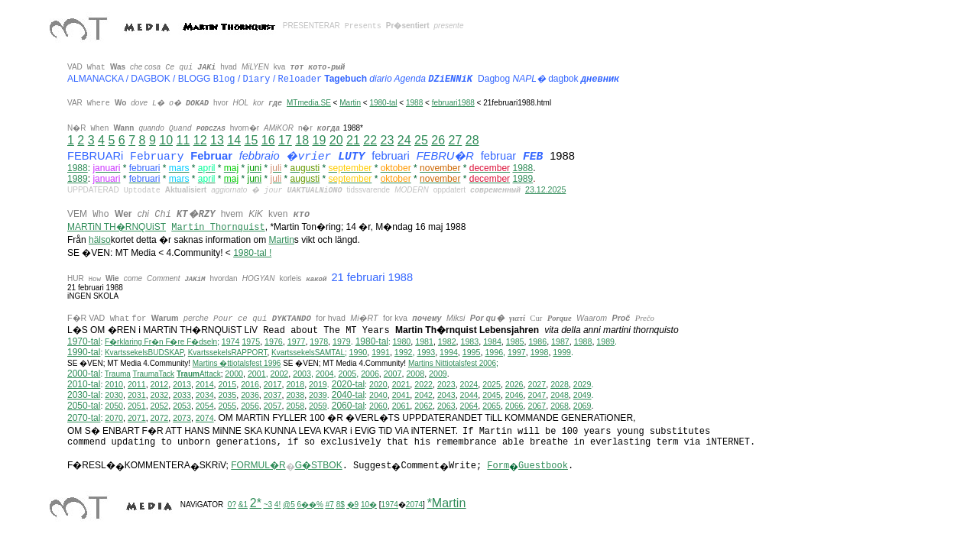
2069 (582, 406)
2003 (302, 374)
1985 (515, 341)
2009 (438, 374)
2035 (228, 395)
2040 (378, 395)
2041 (401, 395)
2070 (114, 418)
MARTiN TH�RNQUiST (117, 227)
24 (404, 140)
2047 (537, 395)
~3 (268, 505)
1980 (402, 341)
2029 (582, 384)
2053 (182, 406)
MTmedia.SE (309, 103)
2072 (160, 418)
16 (268, 140)
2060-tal (348, 406)
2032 (160, 395)
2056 (250, 406)
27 (455, 140)
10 (166, 140)
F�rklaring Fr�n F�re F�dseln (161, 342)
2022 (423, 384)
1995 (472, 352)
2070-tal (84, 418)
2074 (205, 418)
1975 (251, 341)
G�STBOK (319, 465)
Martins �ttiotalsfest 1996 (237, 363)
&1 (243, 505)
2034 (205, 395)
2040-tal (348, 395)
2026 (514, 384)
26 (438, 140)
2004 (325, 374)
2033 (182, 395)
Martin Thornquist (218, 228)
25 (421, 140)
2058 (295, 406)
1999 (562, 352)
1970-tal (84, 341)
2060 (378, 406)
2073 (182, 418)
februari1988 (453, 103)
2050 (114, 406)
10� (369, 505)
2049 (582, 395)
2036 (250, 395)
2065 (492, 406)
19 (319, 140)
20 (336, 140)
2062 (423, 406)
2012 (160, 384)
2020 (378, 384)
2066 (514, 406)
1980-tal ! (252, 253)
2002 (280, 374)
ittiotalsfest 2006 (452, 363)
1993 (426, 352)
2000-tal (84, 374)
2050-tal (84, 406)
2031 (137, 395)
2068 (560, 406)
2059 (318, 406)
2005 (347, 374)
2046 (514, 395)
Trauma (118, 374)
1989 (78, 179)
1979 (342, 341)
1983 (470, 341)
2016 (250, 384)
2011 (137, 384)
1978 (319, 341)
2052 (160, 406)
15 (251, 140)
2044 (469, 395)
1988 (414, 103)
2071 (137, 418)
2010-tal (84, 384)
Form (498, 466)
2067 (537, 406)
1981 (424, 341)
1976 (274, 341)
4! (277, 505)
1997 (517, 352)
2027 (537, 384)
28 (472, 140)
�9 (353, 505)
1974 (231, 341)
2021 (401, 384)
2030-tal (84, 395)
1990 (359, 352)
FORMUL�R (258, 465)
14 (234, 140)
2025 (492, 384)
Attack (199, 374)
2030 (114, 395)
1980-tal (383, 103)
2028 (560, 384)
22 (370, 140)
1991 (381, 352)
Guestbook (543, 466)
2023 (446, 384)
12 (200, 140)
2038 (295, 395)
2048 (560, 395)
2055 (228, 406)
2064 (469, 406)
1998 (540, 352)
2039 (318, 395)
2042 (423, 395)
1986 (537, 341)
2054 (205, 406)
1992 (404, 352)
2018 (295, 384)
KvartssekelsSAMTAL (308, 353)
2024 (469, 384)
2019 (318, 384)
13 (217, 140)
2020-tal (348, 384)
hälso (100, 240)
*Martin (447, 503)
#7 (330, 505)
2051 (137, 406)
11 (183, 140)
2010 (114, 384)
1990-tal (84, 352)
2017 (273, 384)
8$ (341, 505)
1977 (297, 341)
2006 (370, 374)
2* (256, 503)
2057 (273, 406)
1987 (560, 341)
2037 (273, 395)
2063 (446, 406)
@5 (289, 505)
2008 (415, 374)
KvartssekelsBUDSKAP (144, 353)
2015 (228, 384)
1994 (449, 352)
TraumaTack (153, 374)
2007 (393, 374)
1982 (447, 341)
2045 (492, 395)
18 (302, 140)
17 (285, 140)
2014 (205, 384)
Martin (350, 103)
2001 (257, 374)
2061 (401, 406)
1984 (492, 341)
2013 (182, 384)
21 (353, 140)
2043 (446, 395)
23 (387, 140)
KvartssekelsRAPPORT (228, 353)
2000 (234, 374)
